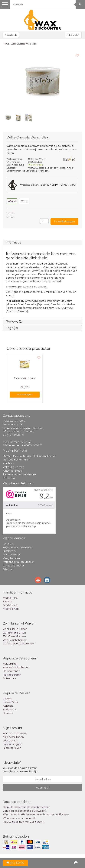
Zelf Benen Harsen (14, 633)
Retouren (9, 478)
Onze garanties (12, 471)
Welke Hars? (11, 598)
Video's (8, 601)
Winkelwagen (25, 394)
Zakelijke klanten (14, 467)
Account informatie (15, 733)
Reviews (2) (14, 322)
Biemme (8, 713)
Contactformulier (14, 566)
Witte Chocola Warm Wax (24, 44)
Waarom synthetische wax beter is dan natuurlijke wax (36, 814)
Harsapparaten (12, 675)
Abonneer (42, 788)
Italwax (7, 698)
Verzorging (10, 664)
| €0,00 (15, 863)
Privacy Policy (11, 554)
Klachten (8, 463)
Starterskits (10, 605)
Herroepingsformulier (16, 460)
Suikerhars (10, 678)
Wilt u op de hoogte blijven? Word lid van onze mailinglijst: (21, 770)
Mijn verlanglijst (12, 744)
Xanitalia (8, 706)
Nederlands (11, 35)
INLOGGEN (73, 35)
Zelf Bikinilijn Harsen (15, 629)
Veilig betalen (11, 558)
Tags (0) (12, 328)
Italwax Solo (10, 702)
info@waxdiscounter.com (19, 431)
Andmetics (10, 709)
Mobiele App (11, 609)
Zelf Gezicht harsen (15, 640)
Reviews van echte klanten (19, 474)
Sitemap (8, 569)
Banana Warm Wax (25, 378)
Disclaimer (10, 551)
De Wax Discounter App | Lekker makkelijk (29, 456)
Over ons (9, 544)
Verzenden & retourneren (19, 562)
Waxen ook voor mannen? (19, 818)
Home (6, 44)
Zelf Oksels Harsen (14, 636)
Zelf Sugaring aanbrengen (19, 643)
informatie (14, 242)
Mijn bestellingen (13, 737)
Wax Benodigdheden (16, 667)
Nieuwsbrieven (12, 748)
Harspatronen (11, 671)
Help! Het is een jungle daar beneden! (26, 807)
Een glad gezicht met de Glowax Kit (25, 811)
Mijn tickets (10, 740)
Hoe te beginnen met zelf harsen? (24, 822)
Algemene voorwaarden (18, 547)
